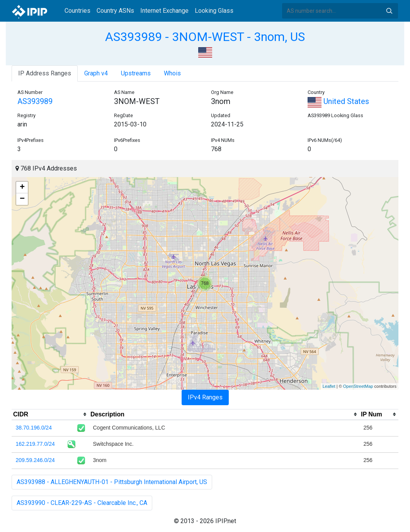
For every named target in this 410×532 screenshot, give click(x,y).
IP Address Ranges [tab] (45, 73)
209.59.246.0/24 (35, 460)
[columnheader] (50, 414)
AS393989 (35, 101)
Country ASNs (115, 11)
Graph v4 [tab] (96, 73)
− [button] (22, 199)
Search (389, 11)
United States (338, 101)
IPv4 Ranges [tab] (205, 397)
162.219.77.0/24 (35, 444)
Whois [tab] (172, 73)
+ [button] (22, 188)
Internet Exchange (164, 11)
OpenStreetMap (358, 386)
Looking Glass (214, 11)
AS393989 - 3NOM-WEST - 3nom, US (205, 37)
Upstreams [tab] (136, 73)
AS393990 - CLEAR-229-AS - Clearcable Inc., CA (82, 503)
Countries (77, 11)
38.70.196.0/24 (34, 428)
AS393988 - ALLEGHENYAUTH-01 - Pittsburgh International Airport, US (112, 482)
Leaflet (329, 386)
